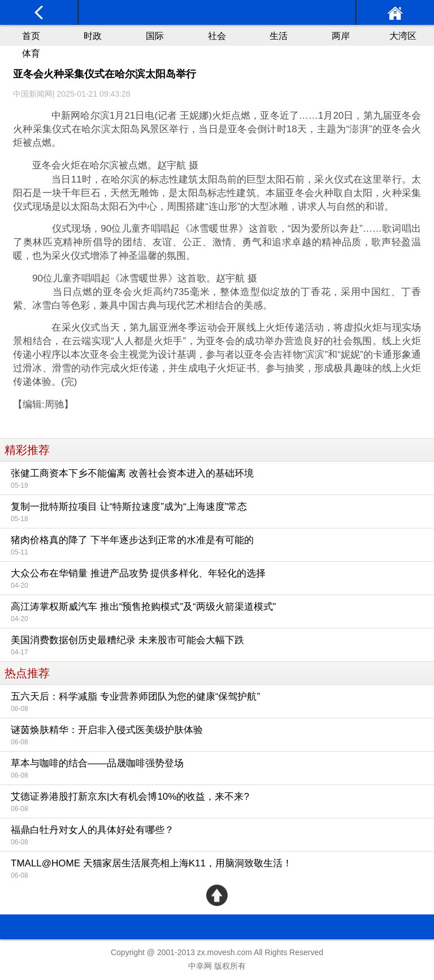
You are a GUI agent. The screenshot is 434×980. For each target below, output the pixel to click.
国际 (155, 36)
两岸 (341, 36)
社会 (217, 36)
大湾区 (403, 36)
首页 (31, 36)
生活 (279, 36)
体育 (31, 53)
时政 (93, 36)
